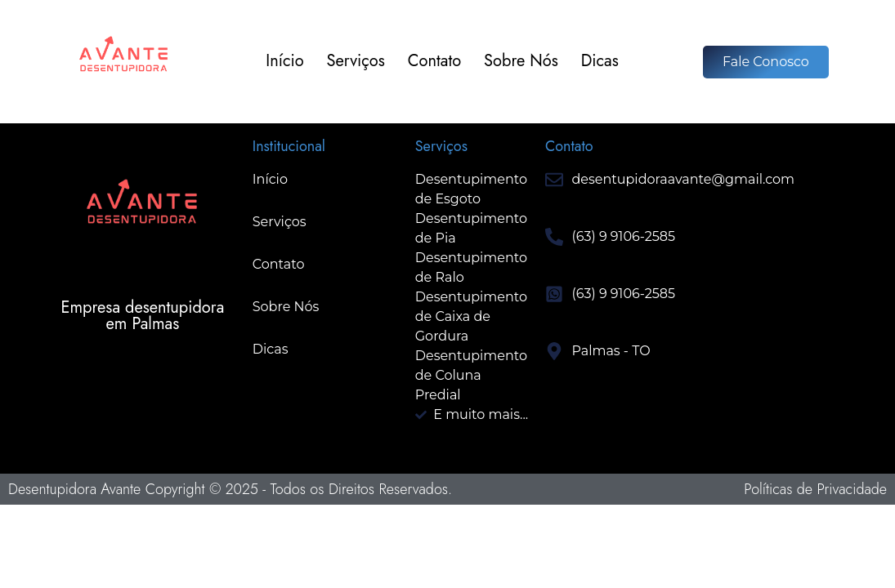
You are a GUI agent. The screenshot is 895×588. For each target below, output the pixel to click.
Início (284, 62)
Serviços (356, 62)
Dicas (600, 62)
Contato (434, 62)
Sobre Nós (521, 62)
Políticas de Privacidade (815, 489)
